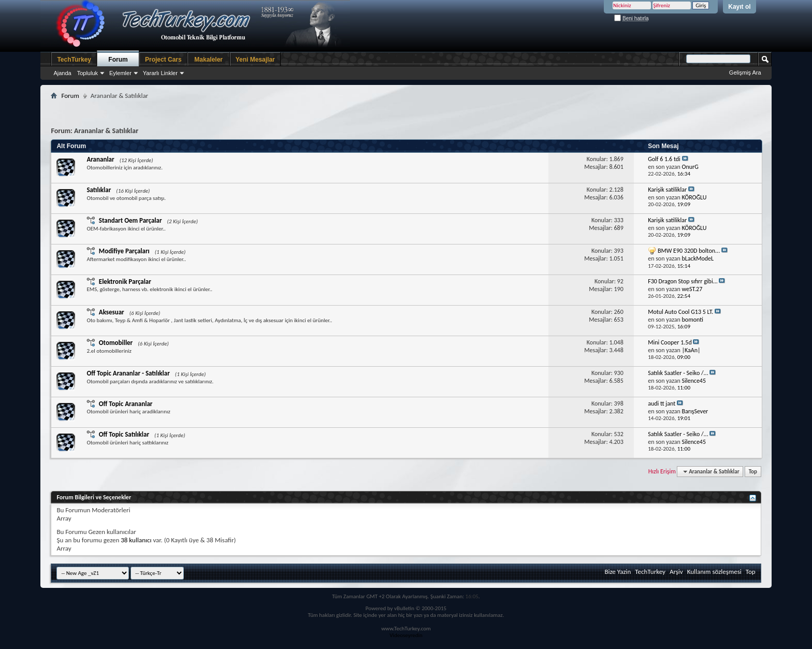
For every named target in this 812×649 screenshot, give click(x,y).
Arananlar (100, 159)
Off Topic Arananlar (126, 404)
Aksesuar (112, 312)
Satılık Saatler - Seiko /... (678, 373)
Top (753, 472)
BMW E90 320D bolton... (689, 251)
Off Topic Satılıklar (124, 434)
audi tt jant (662, 403)
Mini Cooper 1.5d (670, 342)
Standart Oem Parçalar (130, 220)
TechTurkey (74, 60)
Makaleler (208, 60)
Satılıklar (99, 190)
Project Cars (163, 60)
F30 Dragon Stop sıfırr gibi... (683, 281)
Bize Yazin (618, 572)
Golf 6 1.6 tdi (664, 159)
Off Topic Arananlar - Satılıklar (128, 373)
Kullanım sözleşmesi (714, 572)
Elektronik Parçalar (125, 282)
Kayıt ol (739, 7)
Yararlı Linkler (160, 73)
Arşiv (676, 572)
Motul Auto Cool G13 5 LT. (680, 312)
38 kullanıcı (136, 540)
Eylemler (120, 73)
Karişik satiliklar (667, 190)
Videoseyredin (406, 635)
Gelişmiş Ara (745, 73)
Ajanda (62, 73)
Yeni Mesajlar (255, 60)
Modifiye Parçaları (124, 251)
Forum (118, 60)
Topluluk (88, 73)
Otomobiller (116, 343)
